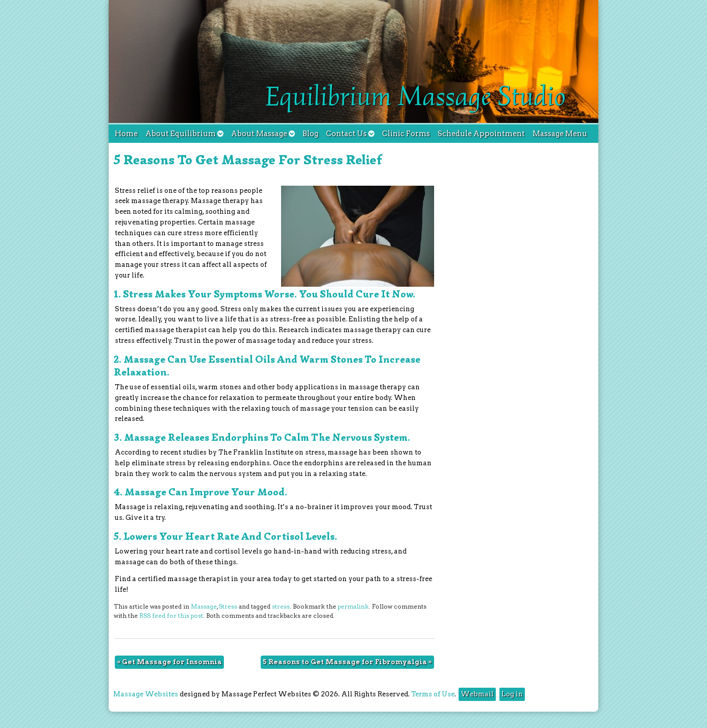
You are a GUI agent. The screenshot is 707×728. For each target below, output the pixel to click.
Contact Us (350, 134)
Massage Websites (146, 694)
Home (126, 134)
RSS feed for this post (171, 616)
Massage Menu (560, 134)
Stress (228, 607)
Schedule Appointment (481, 134)
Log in (512, 694)
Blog (310, 134)
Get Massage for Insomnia (169, 662)
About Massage (263, 134)
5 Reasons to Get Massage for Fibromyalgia (347, 662)
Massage (204, 607)
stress (281, 607)
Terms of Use (433, 694)
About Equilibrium (184, 134)
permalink (353, 607)
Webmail (477, 694)
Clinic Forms (406, 134)
